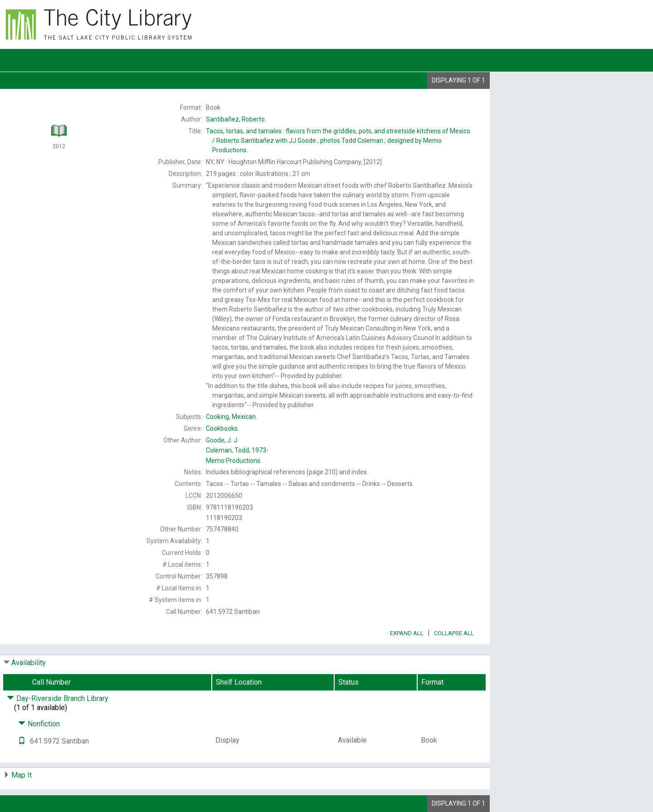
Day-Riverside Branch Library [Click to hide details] (58, 698)
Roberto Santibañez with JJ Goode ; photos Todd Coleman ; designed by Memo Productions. (338, 141)
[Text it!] (22, 741)
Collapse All (454, 633)
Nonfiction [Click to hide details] (39, 724)
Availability (29, 663)
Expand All (407, 633)
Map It (22, 775)
